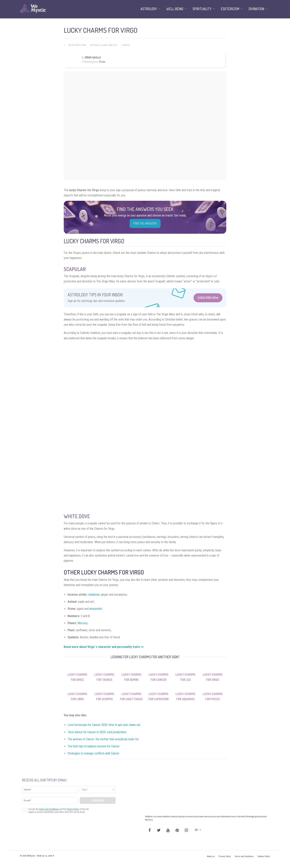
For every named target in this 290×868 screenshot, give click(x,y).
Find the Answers (145, 223)
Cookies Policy (264, 856)
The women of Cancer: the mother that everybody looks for (103, 739)
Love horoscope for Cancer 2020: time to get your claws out (104, 725)
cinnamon (94, 595)
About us (211, 856)
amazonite (96, 609)
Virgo (126, 45)
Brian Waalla (93, 57)
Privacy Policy (225, 856)
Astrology (149, 9)
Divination (256, 9)
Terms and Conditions (244, 856)
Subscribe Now (208, 298)
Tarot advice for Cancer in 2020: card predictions (97, 732)
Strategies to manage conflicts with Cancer (94, 753)
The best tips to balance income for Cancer (94, 746)
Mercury (83, 623)
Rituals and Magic (104, 45)
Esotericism (77, 45)
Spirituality (202, 9)
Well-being (175, 9)
